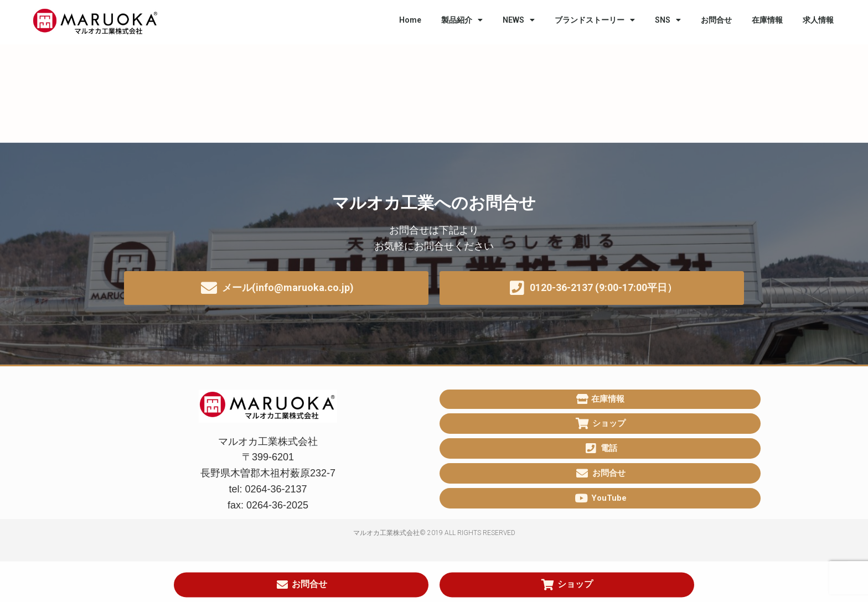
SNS (668, 20)
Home (410, 20)
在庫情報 (767, 20)
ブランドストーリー (595, 20)
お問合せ (716, 20)
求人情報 (818, 20)
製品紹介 (462, 20)
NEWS (519, 20)
